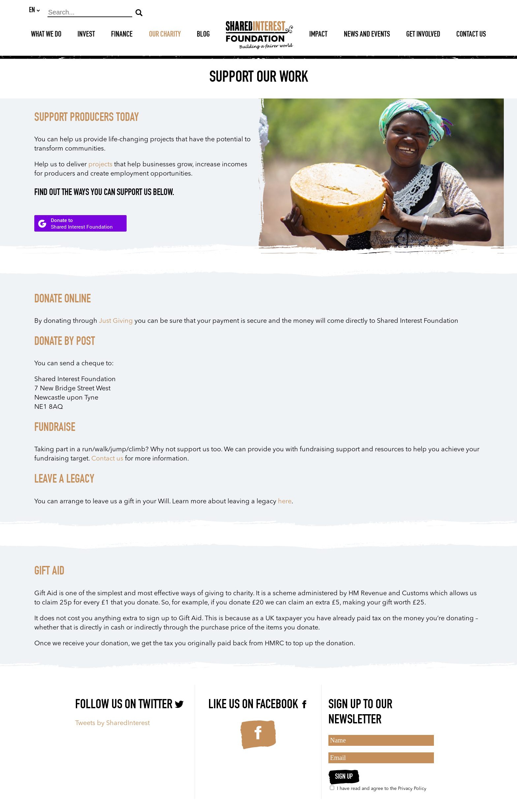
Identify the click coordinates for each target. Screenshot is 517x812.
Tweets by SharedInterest (112, 723)
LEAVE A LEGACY (64, 480)
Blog (203, 35)
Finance (122, 35)
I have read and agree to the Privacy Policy (377, 788)
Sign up (344, 777)
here (285, 502)
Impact (318, 35)
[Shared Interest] (259, 35)
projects (100, 165)
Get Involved (423, 35)
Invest (86, 35)
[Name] (381, 740)
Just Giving (116, 322)
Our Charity (165, 35)
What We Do (46, 35)
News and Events (367, 35)
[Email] (381, 758)
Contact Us (471, 35)
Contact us (107, 459)
